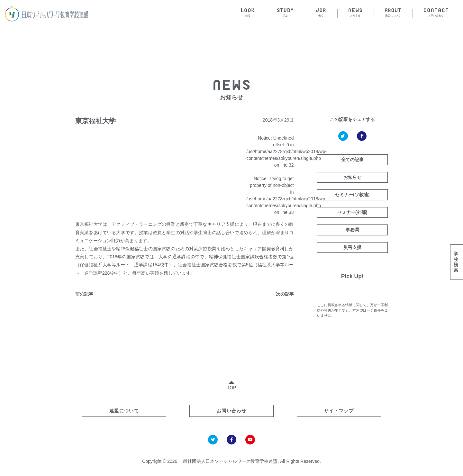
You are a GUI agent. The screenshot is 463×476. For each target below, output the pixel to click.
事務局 (352, 230)
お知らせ (352, 177)
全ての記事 (352, 160)
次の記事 (285, 294)
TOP (232, 384)
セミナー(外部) (352, 212)
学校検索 (456, 262)
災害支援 (352, 247)
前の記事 (84, 294)
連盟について (124, 411)
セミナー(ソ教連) (352, 195)
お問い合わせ (232, 411)
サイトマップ (339, 411)
